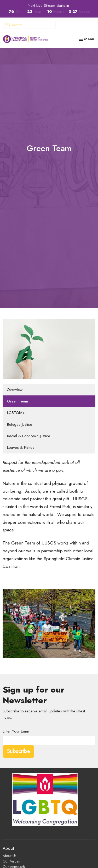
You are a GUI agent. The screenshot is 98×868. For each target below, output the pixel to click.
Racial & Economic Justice (29, 436)
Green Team (18, 401)
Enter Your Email (16, 731)
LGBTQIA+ (16, 413)
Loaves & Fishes (21, 447)
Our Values (11, 861)
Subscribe (18, 751)
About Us (9, 856)
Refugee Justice (20, 424)
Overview (15, 390)
